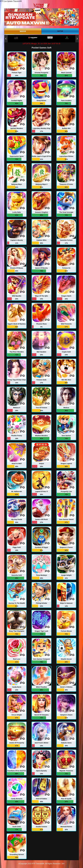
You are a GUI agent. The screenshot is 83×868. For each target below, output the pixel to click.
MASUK (23, 31)
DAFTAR (60, 31)
